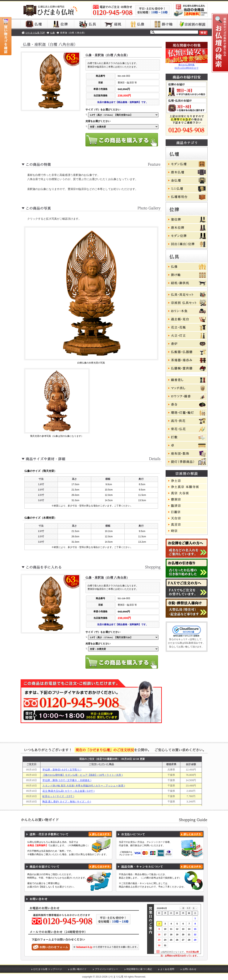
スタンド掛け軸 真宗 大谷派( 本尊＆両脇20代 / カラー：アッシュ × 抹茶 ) (84, 786)
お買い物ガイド (78, 969)
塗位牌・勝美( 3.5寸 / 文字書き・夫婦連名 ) (67, 780)
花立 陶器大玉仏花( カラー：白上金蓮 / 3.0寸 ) (68, 791)
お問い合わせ (190, 969)
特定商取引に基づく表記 (139, 969)
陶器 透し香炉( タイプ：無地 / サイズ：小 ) (67, 802)
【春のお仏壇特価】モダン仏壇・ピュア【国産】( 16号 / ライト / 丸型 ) (83, 775)
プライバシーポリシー (106, 969)
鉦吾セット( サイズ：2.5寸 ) (58, 796)
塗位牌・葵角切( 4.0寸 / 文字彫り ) (62, 770)
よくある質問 (167, 969)
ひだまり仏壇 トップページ (48, 969)
